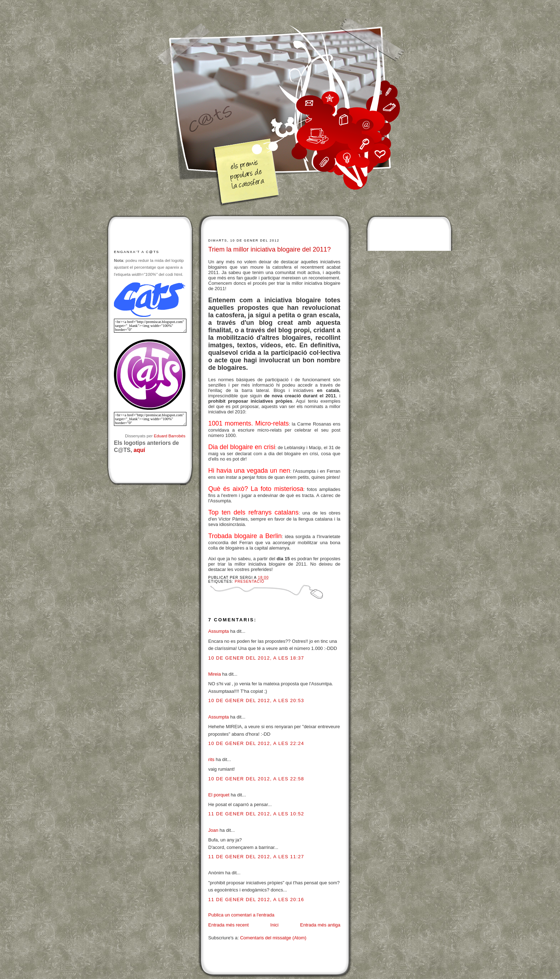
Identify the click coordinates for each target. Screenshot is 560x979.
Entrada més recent (228, 925)
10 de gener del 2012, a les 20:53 (256, 700)
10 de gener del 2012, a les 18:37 (256, 658)
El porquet (219, 795)
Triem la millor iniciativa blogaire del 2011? (269, 249)
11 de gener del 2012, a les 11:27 (256, 857)
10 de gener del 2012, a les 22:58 (256, 779)
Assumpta (219, 631)
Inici (274, 925)
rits (211, 759)
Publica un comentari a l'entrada (241, 915)
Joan (213, 830)
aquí (139, 450)
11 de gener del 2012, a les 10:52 (256, 814)
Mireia (214, 674)
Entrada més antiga (320, 925)
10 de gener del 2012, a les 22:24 (256, 743)
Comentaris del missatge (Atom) (273, 938)
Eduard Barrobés (170, 436)
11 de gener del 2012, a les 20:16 (256, 900)
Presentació (249, 582)
